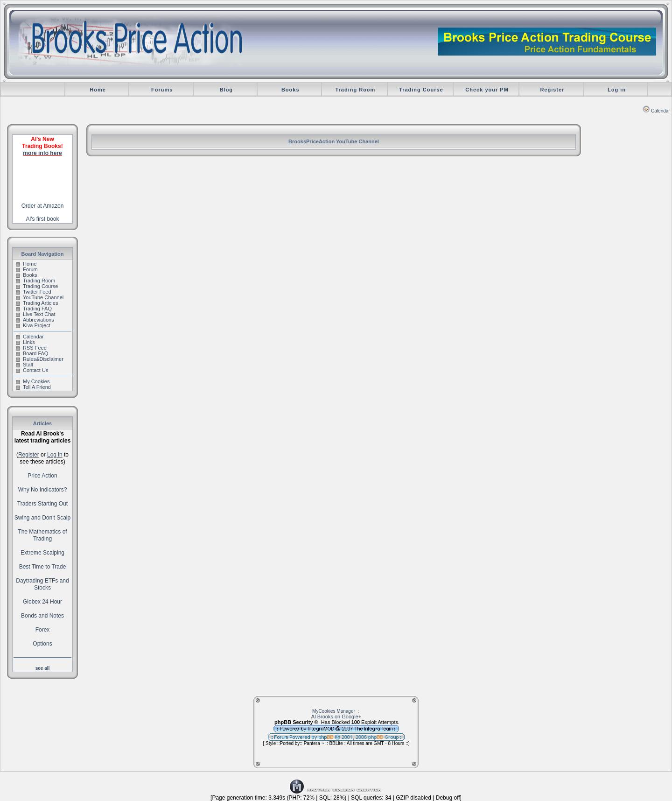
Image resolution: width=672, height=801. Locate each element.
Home (98, 90)
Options (42, 644)
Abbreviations (35, 320)
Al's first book (43, 219)
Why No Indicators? (43, 490)
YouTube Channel (40, 297)
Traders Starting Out (42, 504)
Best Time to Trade (43, 567)
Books (290, 90)
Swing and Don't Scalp (42, 518)
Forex (43, 630)
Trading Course (421, 90)
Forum (27, 269)
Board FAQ (32, 353)
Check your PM (487, 90)
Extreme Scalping (42, 553)
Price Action (42, 476)
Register (552, 90)
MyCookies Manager (334, 711)
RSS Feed (31, 348)
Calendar (656, 111)
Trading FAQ (34, 309)
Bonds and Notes (42, 616)
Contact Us (32, 370)
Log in (617, 90)
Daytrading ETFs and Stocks (42, 584)
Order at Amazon (43, 206)
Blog (226, 90)
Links (25, 342)
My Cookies (33, 381)
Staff (24, 365)
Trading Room (355, 90)
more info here (42, 153)
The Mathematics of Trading (42, 535)
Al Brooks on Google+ (336, 717)
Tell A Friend (33, 387)
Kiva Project (33, 325)
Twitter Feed (34, 292)
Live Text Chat (36, 314)
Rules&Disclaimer (40, 359)
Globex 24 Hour (42, 602)
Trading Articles (37, 303)
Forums (162, 90)
